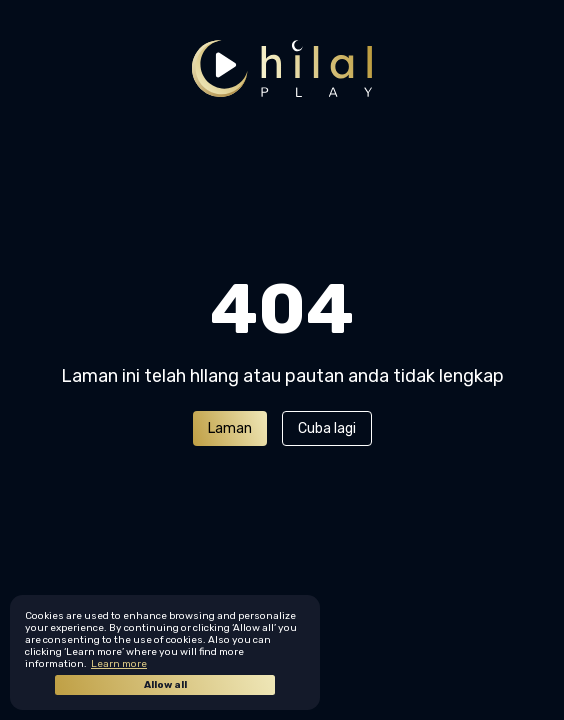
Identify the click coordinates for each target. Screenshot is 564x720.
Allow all (165, 685)
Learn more (119, 664)
